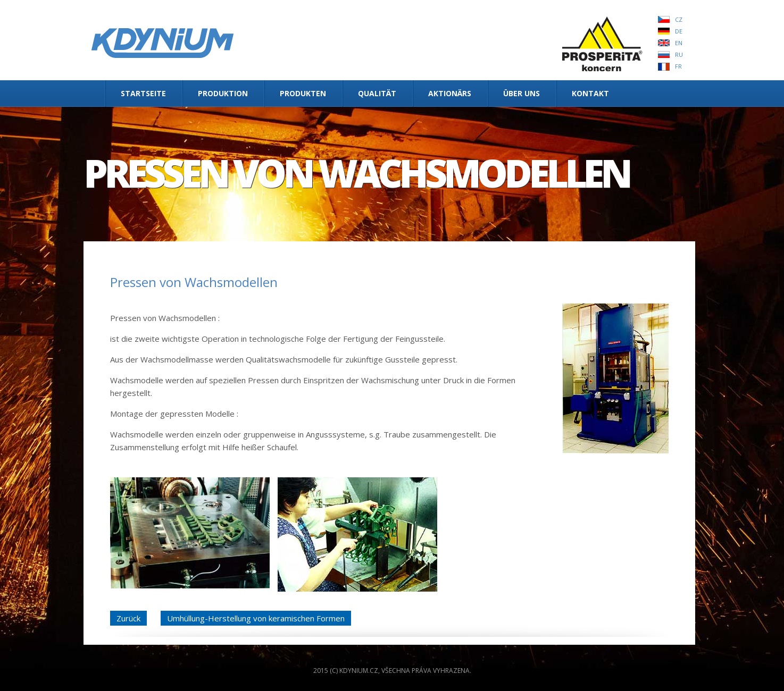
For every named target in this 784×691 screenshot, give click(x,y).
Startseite (143, 93)
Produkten (303, 93)
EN (679, 43)
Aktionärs (450, 93)
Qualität (377, 93)
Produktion (223, 93)
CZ (679, 19)
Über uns (522, 93)
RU (679, 54)
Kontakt (590, 93)
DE (679, 31)
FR (678, 66)
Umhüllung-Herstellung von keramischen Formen (256, 618)
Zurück (128, 618)
